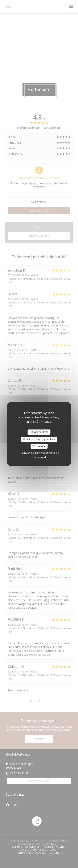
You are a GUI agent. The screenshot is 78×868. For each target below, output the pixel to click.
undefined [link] (40, 457)
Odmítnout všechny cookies (39, 439)
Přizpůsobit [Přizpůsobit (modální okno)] (39, 446)
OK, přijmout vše (39, 432)
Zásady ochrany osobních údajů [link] (40, 453)
